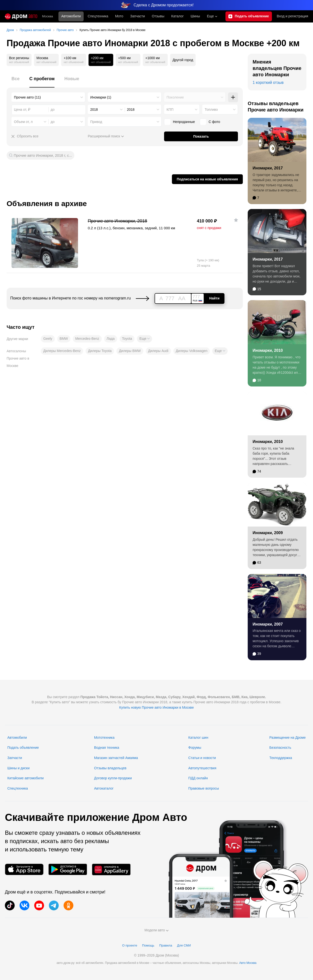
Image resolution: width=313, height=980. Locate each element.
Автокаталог (104, 788)
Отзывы (158, 16)
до (53, 122)
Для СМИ (184, 945)
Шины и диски (18, 768)
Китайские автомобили (26, 778)
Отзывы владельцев (110, 768)
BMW (64, 339)
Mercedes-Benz (87, 339)
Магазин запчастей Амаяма (116, 758)
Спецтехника (18, 788)
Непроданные (179, 122)
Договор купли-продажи (113, 778)
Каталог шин (198, 738)
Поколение (175, 97)
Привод (96, 122)
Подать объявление (23, 748)
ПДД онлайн (198, 778)
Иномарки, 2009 (268, 533)
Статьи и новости (202, 758)
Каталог (177, 16)
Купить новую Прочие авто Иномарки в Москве (157, 707)
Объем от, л (23, 122)
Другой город (183, 60)
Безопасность (280, 748)
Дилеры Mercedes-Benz (62, 351)
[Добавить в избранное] (236, 220)
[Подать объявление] (249, 16)
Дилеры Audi (158, 351)
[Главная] (21, 16)
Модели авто (157, 930)
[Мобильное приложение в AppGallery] (111, 869)
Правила (166, 945)
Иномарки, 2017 (268, 168)
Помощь (148, 945)
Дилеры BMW (130, 351)
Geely (48, 339)
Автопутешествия (202, 768)
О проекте (130, 945)
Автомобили (71, 16)
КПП (170, 110)
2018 (94, 110)
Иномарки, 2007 (268, 624)
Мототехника (104, 738)
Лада (111, 339)
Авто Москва (248, 963)
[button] (145, 339)
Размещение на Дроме (287, 738)
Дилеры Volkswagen (192, 351)
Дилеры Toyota (100, 351)
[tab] (16, 82)
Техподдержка (281, 758)
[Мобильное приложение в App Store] (24, 869)
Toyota (127, 339)
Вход (292, 16)
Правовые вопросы (204, 788)
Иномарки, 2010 (268, 350)
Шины (195, 16)
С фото (210, 122)
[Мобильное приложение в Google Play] (68, 869)
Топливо (211, 110)
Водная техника (107, 748)
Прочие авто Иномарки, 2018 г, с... (43, 155)
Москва (47, 16)
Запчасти (137, 16)
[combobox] (48, 97)
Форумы (195, 748)
